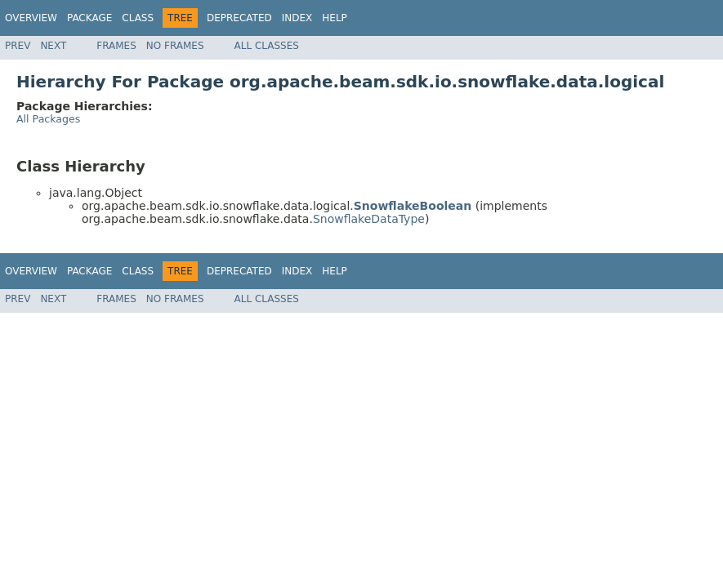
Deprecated (239, 18)
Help (335, 18)
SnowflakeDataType (369, 219)
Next (53, 46)
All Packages (48, 119)
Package (89, 18)
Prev (18, 46)
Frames (116, 46)
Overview (31, 18)
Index (297, 18)
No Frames (175, 46)
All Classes (267, 46)
